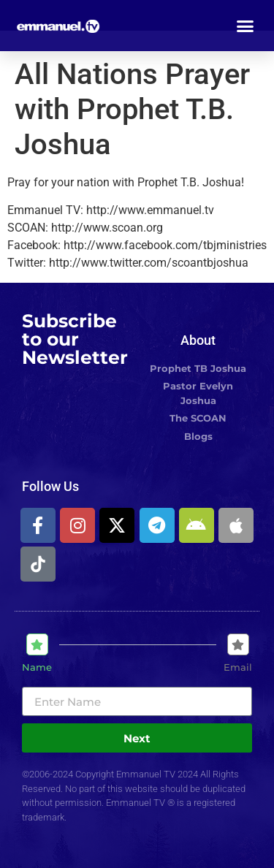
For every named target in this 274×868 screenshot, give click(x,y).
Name (37, 667)
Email (238, 667)
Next (137, 738)
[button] (246, 26)
